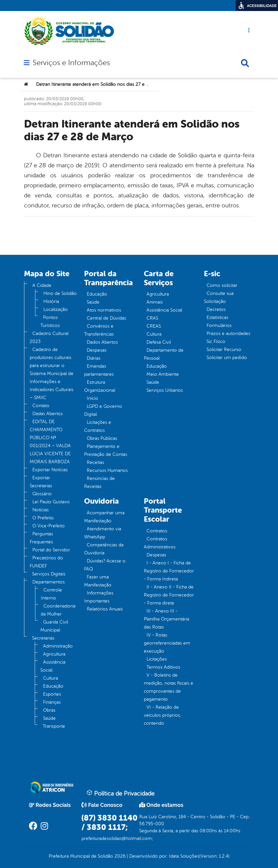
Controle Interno (51, 594)
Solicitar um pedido (227, 358)
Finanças (52, 702)
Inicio (92, 398)
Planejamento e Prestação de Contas (106, 450)
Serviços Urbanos (165, 390)
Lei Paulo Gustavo (51, 502)
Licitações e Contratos (98, 426)
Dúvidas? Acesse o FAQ (105, 565)
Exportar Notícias (50, 470)
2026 (119, 856)
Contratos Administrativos (160, 543)
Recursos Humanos (107, 470)
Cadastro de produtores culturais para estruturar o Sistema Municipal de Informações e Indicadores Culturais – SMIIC (52, 374)
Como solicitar (222, 285)
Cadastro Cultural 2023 (49, 337)
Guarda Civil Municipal (54, 626)
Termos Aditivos (163, 667)
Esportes (52, 694)
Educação (53, 686)
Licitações (157, 659)
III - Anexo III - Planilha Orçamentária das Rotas (167, 619)
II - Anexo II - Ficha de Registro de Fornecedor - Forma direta (169, 595)
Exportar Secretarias (41, 482)
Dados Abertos (102, 342)
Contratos (157, 531)
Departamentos (49, 582)
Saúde (49, 718)
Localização (56, 309)
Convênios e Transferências (99, 330)
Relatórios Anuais (105, 609)
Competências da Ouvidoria (104, 549)
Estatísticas (217, 317)
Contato (41, 406)
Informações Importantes (99, 597)
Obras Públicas (102, 438)
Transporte (54, 726)
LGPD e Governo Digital (103, 410)
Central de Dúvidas (106, 318)
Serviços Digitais (49, 574)
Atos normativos (104, 310)
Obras (49, 710)
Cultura (51, 678)
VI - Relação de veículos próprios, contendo (162, 715)
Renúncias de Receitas (99, 482)
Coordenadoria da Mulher (58, 610)
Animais (155, 302)
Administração (58, 646)
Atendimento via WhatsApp (103, 533)
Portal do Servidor (51, 550)
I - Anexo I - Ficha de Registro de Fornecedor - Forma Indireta (169, 571)
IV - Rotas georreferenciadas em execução (167, 643)
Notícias (41, 510)
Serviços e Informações (71, 63)
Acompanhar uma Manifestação (104, 517)
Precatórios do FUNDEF (46, 562)
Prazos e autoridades (228, 333)
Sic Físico (216, 341)
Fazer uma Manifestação (98, 581)
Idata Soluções (184, 856)
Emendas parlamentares (99, 370)
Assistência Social (53, 666)
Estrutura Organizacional (100, 386)
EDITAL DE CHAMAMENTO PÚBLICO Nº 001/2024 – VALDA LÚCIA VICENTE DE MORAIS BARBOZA (50, 442)
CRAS (152, 318)
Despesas (97, 350)
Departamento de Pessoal (164, 354)
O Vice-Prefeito (49, 526)
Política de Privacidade (120, 793)
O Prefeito (43, 518)
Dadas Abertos (48, 414)
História (51, 301)
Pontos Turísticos (50, 321)
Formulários (219, 325)
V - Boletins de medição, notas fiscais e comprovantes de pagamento (169, 687)
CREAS (154, 326)
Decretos (216, 309)
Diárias (94, 358)
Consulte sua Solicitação (219, 297)
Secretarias (43, 638)
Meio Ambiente (163, 374)
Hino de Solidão (60, 293)
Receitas (95, 462)
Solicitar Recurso (224, 350)
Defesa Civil (159, 342)
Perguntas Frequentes (41, 538)
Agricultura (54, 654)
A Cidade (42, 285)
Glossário (42, 494)
